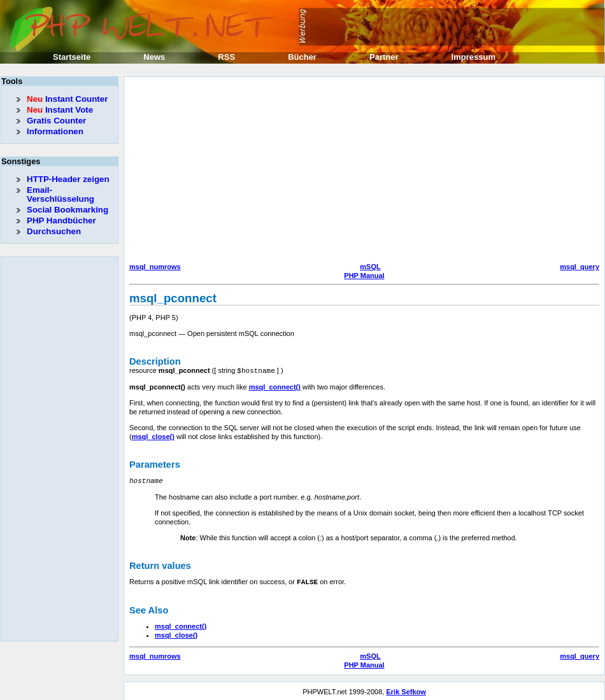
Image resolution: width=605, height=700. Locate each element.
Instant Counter (67, 99)
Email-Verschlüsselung (60, 194)
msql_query (580, 267)
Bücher (302, 57)
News (154, 57)
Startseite (72, 57)
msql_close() (153, 436)
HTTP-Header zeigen (68, 179)
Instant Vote (60, 110)
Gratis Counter (56, 121)
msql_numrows (155, 267)
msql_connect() (275, 386)
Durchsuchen (54, 231)
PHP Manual (364, 276)
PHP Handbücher (61, 220)
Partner (384, 57)
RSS (226, 57)
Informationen (55, 131)
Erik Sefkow (406, 690)
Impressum (473, 57)
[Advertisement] (327, 171)
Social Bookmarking (68, 210)
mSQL (370, 267)
